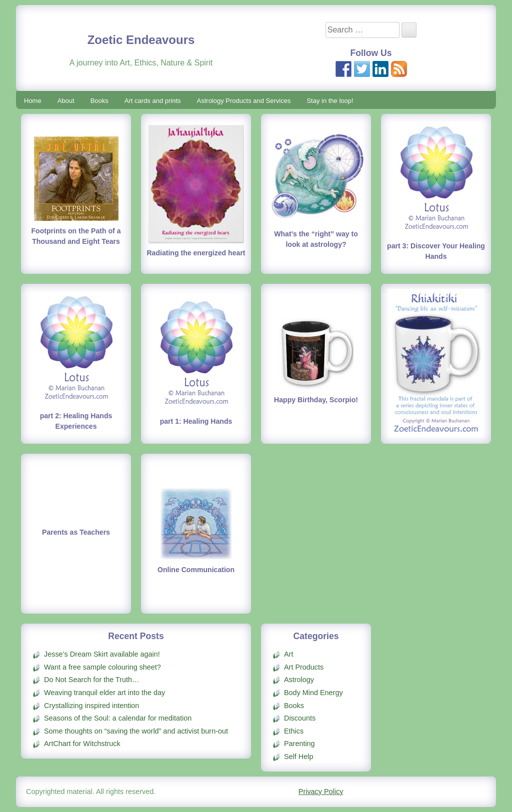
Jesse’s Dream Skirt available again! (102, 654)
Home (33, 101)
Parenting (299, 744)
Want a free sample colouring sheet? (102, 667)
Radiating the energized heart (196, 253)
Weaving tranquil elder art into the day (104, 693)
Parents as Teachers (76, 532)
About (66, 101)
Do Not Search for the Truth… (91, 680)
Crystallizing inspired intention (91, 706)
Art (288, 654)
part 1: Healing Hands (196, 421)
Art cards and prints (153, 101)
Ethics (294, 731)
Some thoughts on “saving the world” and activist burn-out (136, 731)
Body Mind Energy (313, 693)
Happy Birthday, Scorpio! (316, 400)
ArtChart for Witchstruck (82, 744)
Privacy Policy (321, 792)
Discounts (300, 718)
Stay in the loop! (330, 101)
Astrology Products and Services (244, 101)
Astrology (299, 680)
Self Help (298, 757)
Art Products (304, 667)
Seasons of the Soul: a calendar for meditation (118, 718)
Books (99, 101)
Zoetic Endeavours (141, 40)
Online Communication (196, 570)
